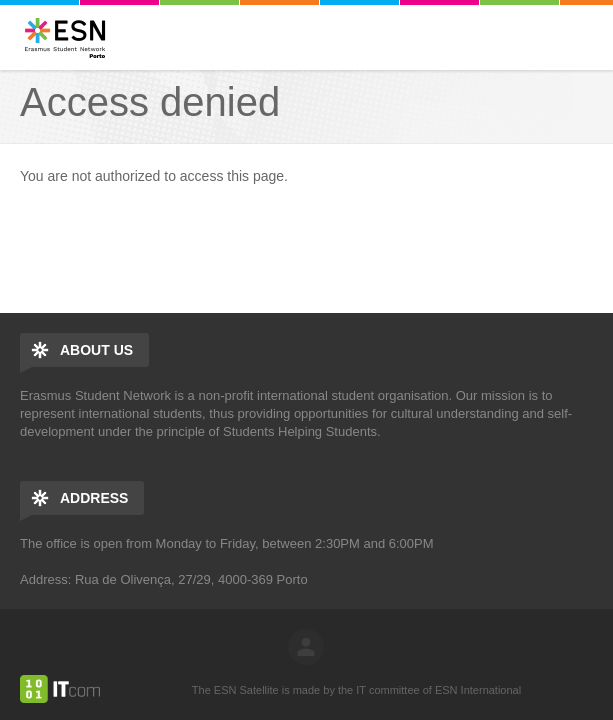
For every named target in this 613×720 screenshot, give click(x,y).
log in (306, 647)
